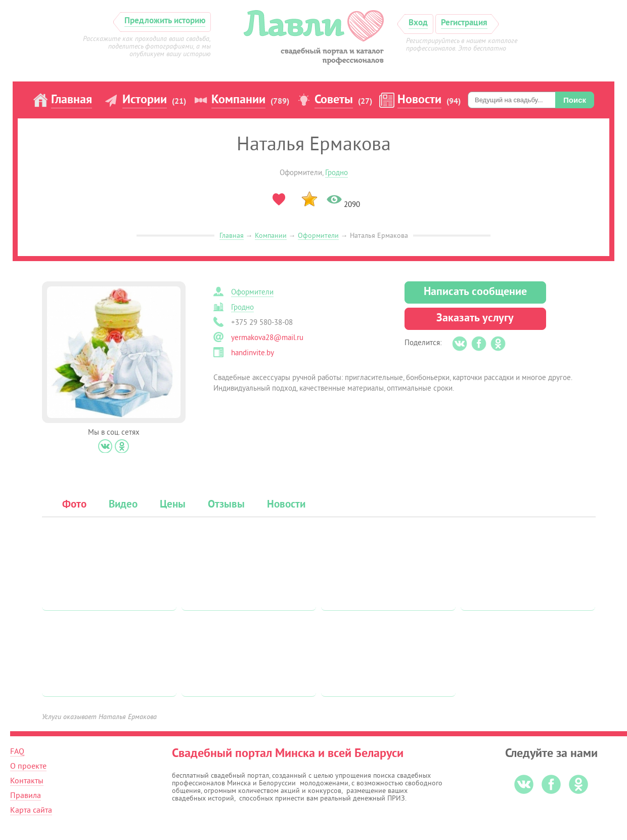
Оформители (318, 236)
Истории (145, 100)
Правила (26, 795)
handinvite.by (253, 353)
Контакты (27, 781)
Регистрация (464, 23)
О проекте (28, 766)
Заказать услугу (475, 319)
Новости (419, 100)
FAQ (17, 751)
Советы (334, 100)
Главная (72, 100)
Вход (418, 23)
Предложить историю (165, 21)
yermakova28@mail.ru (267, 338)
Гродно (337, 173)
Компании (238, 100)
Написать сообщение (475, 292)
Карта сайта (31, 810)
